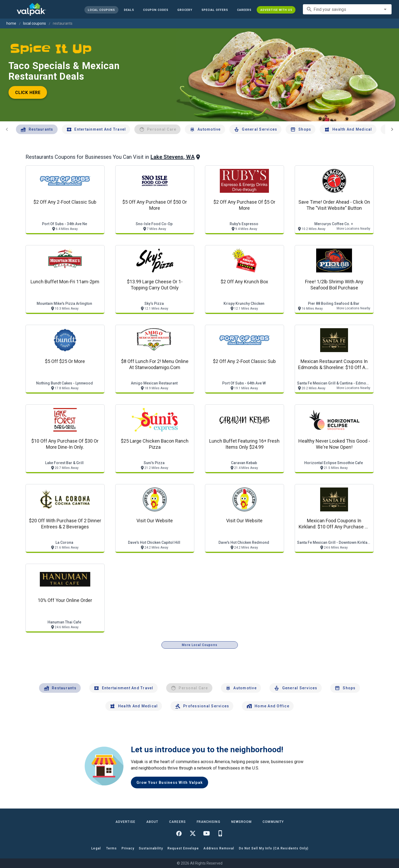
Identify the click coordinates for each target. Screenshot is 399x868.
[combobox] (347, 9)
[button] (214, 10)
